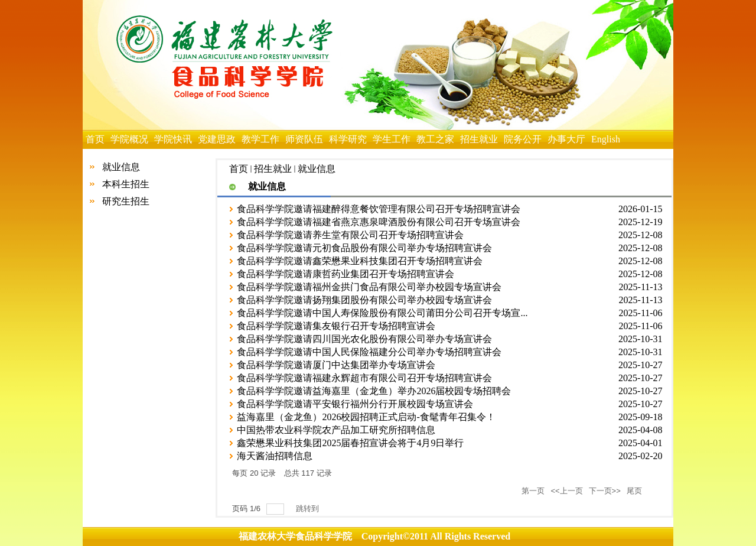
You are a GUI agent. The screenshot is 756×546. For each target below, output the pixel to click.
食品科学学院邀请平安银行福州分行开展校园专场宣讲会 (355, 404)
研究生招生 (126, 201)
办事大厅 (566, 139)
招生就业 (479, 139)
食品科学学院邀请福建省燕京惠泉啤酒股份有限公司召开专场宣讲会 (379, 222)
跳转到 (309, 508)
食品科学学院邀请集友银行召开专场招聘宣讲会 (336, 326)
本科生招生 (126, 184)
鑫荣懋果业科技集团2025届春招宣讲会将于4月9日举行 (350, 443)
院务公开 (523, 139)
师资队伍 (304, 139)
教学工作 (260, 139)
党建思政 (217, 139)
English (606, 139)
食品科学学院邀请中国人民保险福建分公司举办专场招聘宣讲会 (369, 352)
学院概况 (129, 139)
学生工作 (392, 139)
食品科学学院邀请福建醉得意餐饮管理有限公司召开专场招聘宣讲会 (379, 209)
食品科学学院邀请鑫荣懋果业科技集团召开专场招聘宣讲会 (360, 261)
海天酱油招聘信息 (275, 456)
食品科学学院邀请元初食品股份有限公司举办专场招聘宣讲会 (364, 248)
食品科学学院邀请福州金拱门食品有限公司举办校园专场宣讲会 (369, 287)
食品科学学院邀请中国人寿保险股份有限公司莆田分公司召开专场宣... (382, 313)
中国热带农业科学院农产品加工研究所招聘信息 (336, 430)
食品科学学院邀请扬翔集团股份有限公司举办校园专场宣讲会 (364, 300)
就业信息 (121, 167)
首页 (95, 139)
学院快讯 (173, 139)
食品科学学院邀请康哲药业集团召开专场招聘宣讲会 (346, 274)
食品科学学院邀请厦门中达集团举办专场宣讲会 (336, 365)
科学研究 (348, 139)
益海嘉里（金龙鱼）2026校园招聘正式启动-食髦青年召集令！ (366, 417)
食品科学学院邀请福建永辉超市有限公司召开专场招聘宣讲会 (364, 378)
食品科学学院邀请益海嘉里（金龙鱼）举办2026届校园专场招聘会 (374, 391)
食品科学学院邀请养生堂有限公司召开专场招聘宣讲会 (350, 235)
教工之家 (435, 139)
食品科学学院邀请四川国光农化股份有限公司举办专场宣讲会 (364, 339)
